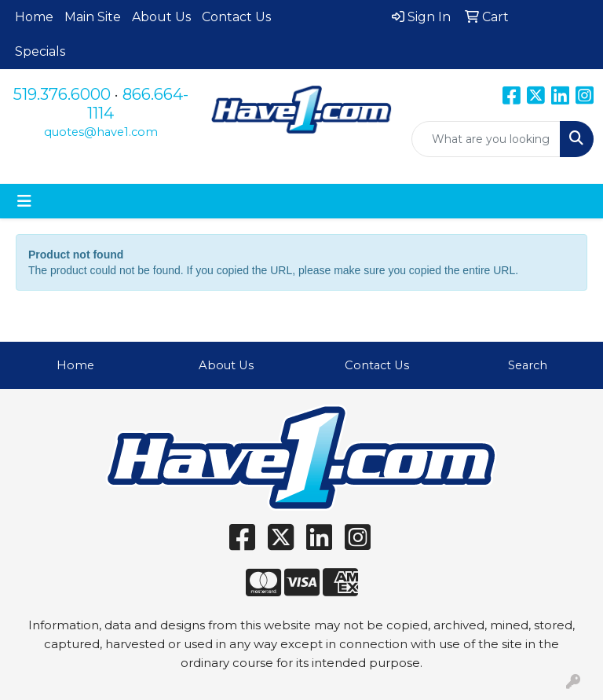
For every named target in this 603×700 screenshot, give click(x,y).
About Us (161, 17)
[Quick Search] (486, 139)
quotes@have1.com (101, 132)
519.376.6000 (62, 94)
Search (528, 365)
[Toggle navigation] (24, 201)
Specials (40, 51)
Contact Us (236, 17)
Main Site (93, 17)
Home (34, 17)
